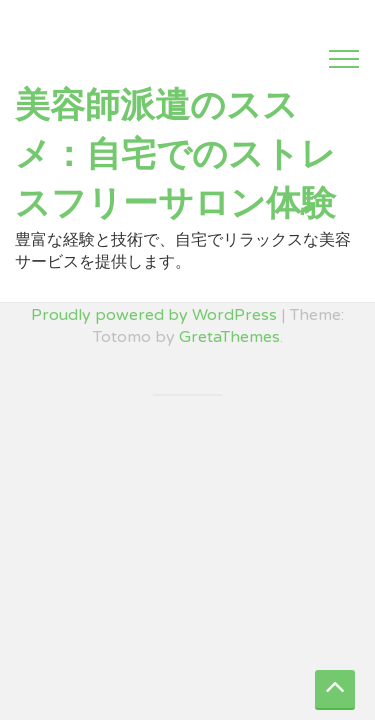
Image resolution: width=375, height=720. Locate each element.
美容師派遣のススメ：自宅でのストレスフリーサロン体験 (175, 155)
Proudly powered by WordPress (154, 315)
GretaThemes (229, 337)
